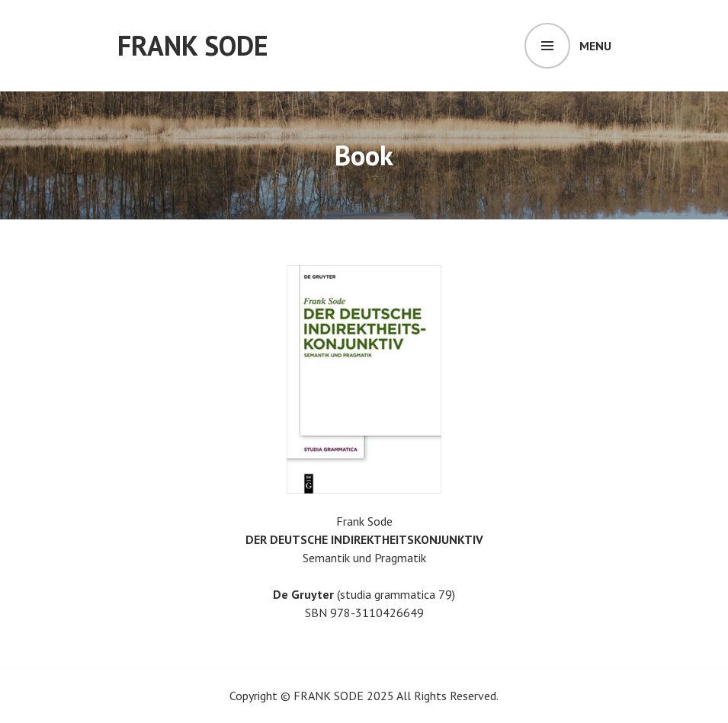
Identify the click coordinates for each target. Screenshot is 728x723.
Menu (595, 46)
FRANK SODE (193, 45)
